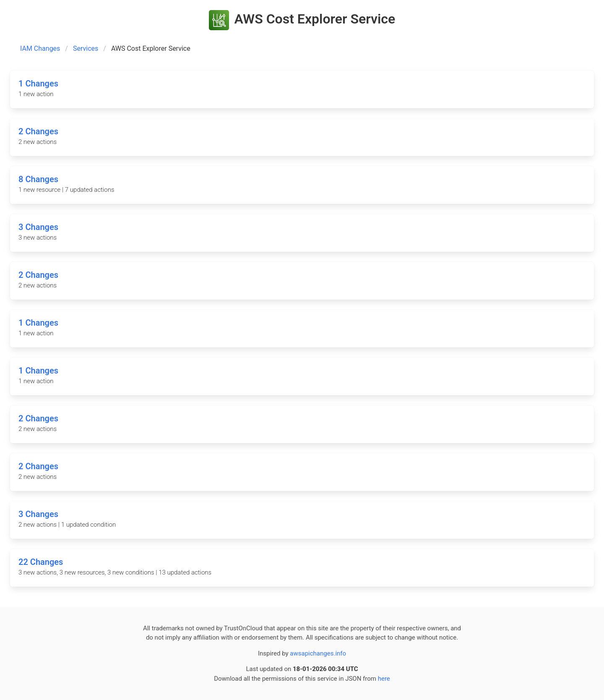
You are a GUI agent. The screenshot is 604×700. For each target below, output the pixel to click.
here (384, 679)
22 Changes (41, 562)
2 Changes (38, 131)
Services (86, 48)
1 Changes (38, 84)
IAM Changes (40, 48)
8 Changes (38, 179)
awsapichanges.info (318, 653)
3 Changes (38, 227)
